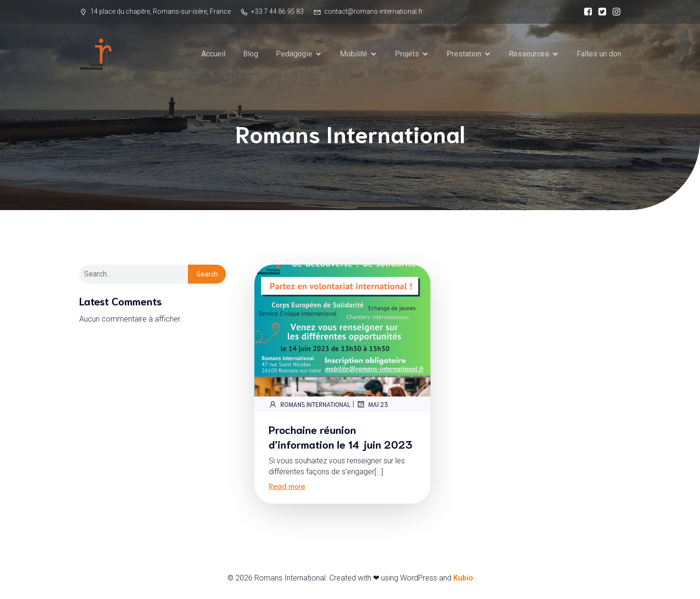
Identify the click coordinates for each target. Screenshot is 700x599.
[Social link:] (586, 12)
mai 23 (372, 405)
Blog (251, 54)
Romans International (309, 405)
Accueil (213, 54)
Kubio (463, 579)
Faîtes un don (599, 54)
